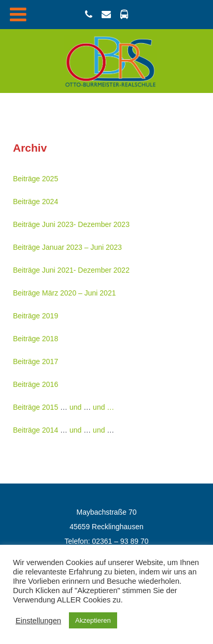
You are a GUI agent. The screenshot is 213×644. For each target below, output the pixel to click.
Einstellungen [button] (38, 621)
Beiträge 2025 (35, 179)
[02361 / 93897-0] (90, 15)
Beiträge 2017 (35, 361)
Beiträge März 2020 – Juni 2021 (64, 293)
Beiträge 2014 (35, 430)
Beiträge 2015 (35, 407)
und (75, 407)
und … (103, 407)
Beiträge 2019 (35, 316)
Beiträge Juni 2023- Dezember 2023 (71, 224)
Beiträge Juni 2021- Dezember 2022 (71, 270)
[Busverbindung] (124, 15)
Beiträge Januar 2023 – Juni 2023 (67, 247)
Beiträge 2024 (35, 202)
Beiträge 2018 (35, 339)
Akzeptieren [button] (93, 620)
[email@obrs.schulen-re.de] (108, 15)
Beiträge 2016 (35, 384)
